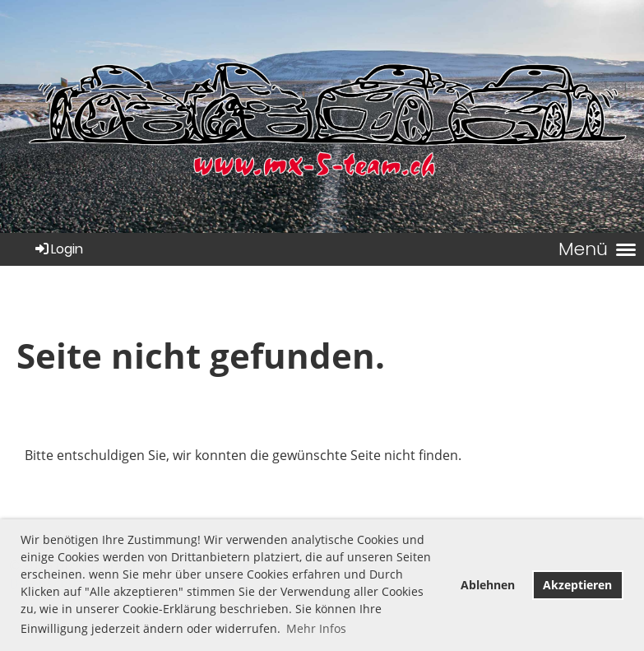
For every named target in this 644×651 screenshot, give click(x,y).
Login (58, 249)
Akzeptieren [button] (577, 585)
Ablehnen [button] (488, 585)
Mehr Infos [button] (316, 628)
